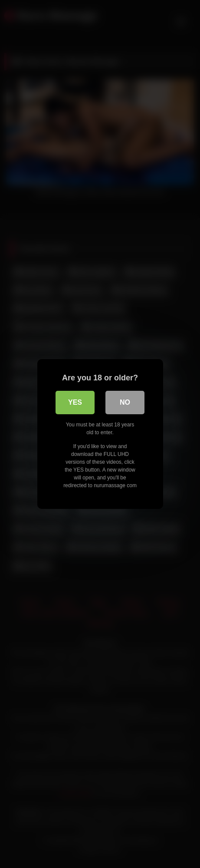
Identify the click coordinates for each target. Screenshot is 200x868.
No (125, 402)
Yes (75, 402)
